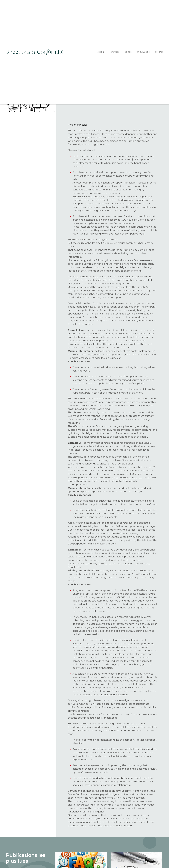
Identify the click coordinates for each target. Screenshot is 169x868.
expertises (114, 52)
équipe (128, 52)
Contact (159, 52)
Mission (100, 52)
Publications (143, 52)
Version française (78, 125)
